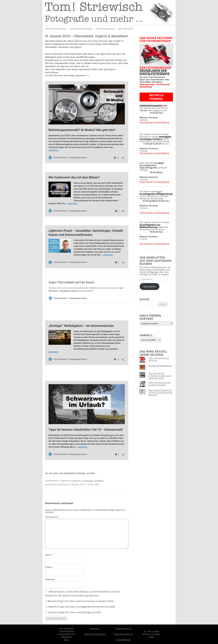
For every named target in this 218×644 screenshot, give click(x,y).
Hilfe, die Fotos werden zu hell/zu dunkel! (160, 384)
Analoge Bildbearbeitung (160, 366)
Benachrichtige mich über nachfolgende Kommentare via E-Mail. (82, 607)
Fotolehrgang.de (123, 629)
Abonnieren (150, 287)
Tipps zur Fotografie (56, 29)
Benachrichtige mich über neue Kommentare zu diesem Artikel (80, 601)
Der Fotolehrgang (105, 29)
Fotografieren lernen (81, 29)
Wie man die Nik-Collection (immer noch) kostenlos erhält (160, 376)
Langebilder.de (123, 640)
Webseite (50, 579)
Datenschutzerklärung (95, 634)
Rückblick (99, 481)
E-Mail (49, 567)
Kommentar (52, 517)
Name (49, 555)
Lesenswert (88, 481)
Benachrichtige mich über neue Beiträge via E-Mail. (75, 612)
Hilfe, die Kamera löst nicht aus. (159, 359)
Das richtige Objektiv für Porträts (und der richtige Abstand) (160, 392)
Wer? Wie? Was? (126, 29)
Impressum (95, 629)
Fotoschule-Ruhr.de (123, 634)
